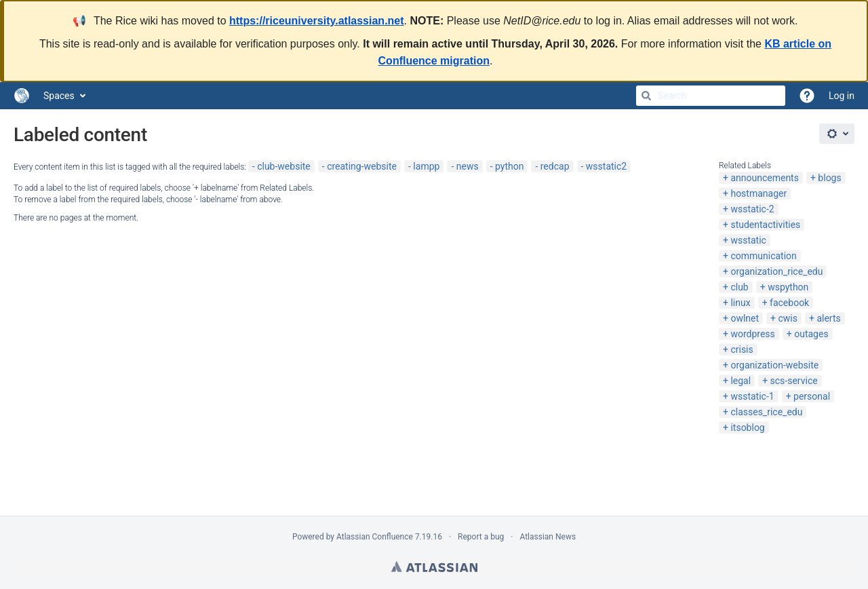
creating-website (362, 166)
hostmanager (758, 193)
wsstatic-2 (752, 209)
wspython (788, 287)
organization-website (774, 365)
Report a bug (481, 537)
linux (740, 303)
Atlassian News (548, 537)
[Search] (646, 96)
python (509, 166)
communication (763, 256)
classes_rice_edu (766, 412)
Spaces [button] (59, 96)
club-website (284, 166)
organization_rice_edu (776, 271)
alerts (828, 318)
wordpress (752, 334)
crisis (742, 349)
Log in (842, 96)
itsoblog (747, 427)
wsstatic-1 (752, 396)
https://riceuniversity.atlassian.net (317, 21)
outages (811, 334)
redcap (555, 166)
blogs (829, 178)
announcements (765, 178)
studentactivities (765, 225)
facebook (789, 303)
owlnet (745, 318)
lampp (426, 166)
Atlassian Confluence (375, 537)
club (739, 287)
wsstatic (748, 240)
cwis (788, 318)
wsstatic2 (606, 166)
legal (741, 381)
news (468, 166)
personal (812, 396)
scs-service (794, 381)
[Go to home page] (22, 96)
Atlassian (434, 567)
